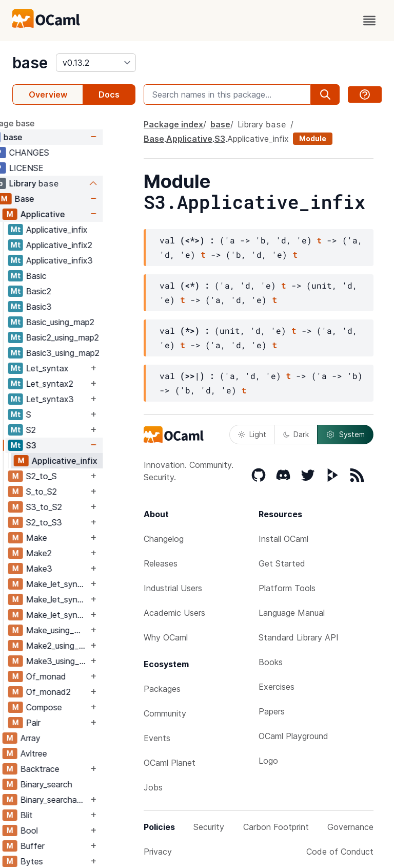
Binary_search (79, 784)
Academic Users (174, 613)
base (30, 63)
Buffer (65, 846)
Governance (350, 827)
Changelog (164, 539)
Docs (109, 95)
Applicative (75, 214)
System (345, 435)
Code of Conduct (340, 852)
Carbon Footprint (276, 827)
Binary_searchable (87, 800)
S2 (63, 430)
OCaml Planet (170, 763)
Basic (69, 276)
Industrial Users (173, 588)
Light (252, 434)
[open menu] (369, 21)
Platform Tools (287, 588)
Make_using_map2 (90, 630)
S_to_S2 (74, 492)
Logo (268, 761)
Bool (62, 831)
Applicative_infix (89, 230)
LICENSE (59, 168)
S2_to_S (74, 476)
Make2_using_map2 (90, 646)
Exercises (277, 687)
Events (157, 738)
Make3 (72, 569)
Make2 (71, 553)
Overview (48, 95)
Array (63, 738)
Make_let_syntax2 (90, 599)
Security (209, 827)
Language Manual (292, 613)
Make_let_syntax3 (90, 615)
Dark (296, 434)
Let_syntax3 (82, 399)
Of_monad (78, 676)
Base (57, 199)
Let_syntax (80, 368)
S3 (64, 445)
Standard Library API (299, 637)
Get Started (282, 563)
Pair (66, 723)
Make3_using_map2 (90, 661)
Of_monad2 (81, 692)
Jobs (153, 787)
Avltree (66, 753)
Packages (162, 689)
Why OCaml (166, 637)
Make (69, 538)
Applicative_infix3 (92, 260)
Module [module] (313, 138)
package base (40, 123)
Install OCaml (283, 539)
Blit (59, 815)
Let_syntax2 (82, 384)
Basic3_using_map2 (95, 353)
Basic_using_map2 (93, 322)
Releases (161, 563)
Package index (173, 124)
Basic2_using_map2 (95, 337)
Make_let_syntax (90, 584)
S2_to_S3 (76, 522)
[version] (96, 63)
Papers (272, 711)
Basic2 (71, 291)
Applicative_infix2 (92, 245)
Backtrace (72, 769)
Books (271, 662)
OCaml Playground (293, 736)
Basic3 (71, 307)
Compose (76, 707)
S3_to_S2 (76, 507)
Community (165, 713)
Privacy (158, 852)
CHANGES (62, 153)
